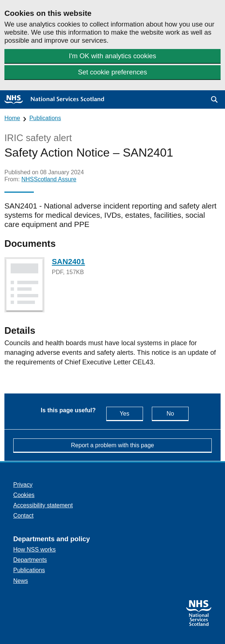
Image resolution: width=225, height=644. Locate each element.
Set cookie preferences (113, 72)
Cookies (24, 495)
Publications (45, 118)
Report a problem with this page (113, 445)
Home (12, 118)
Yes (131, 413)
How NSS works (35, 549)
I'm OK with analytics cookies (113, 56)
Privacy (23, 485)
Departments (30, 560)
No (178, 413)
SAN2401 (68, 261)
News (21, 581)
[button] (214, 99)
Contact (23, 516)
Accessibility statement (43, 505)
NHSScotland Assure (49, 179)
